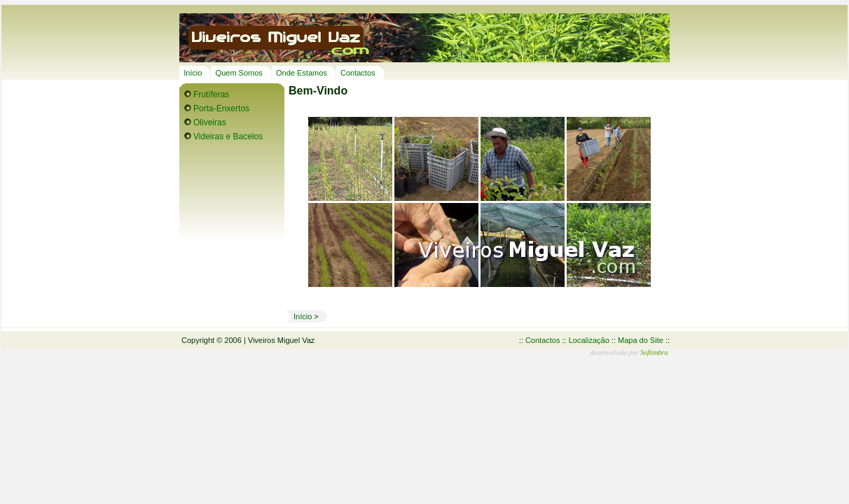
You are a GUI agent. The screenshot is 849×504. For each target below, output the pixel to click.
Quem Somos (239, 73)
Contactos (358, 73)
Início (193, 73)
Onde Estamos (302, 73)
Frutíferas (211, 94)
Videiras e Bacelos (228, 136)
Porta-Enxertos (221, 108)
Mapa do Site (641, 340)
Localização (589, 340)
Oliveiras (210, 122)
